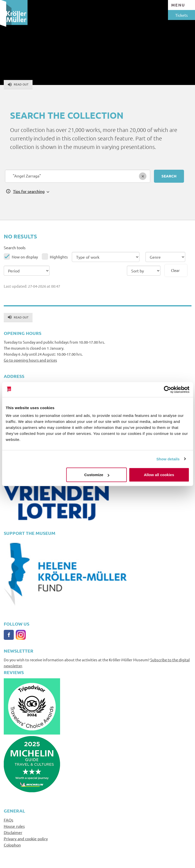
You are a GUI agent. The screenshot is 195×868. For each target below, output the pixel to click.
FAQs (9, 820)
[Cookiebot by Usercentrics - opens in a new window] (167, 389)
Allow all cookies (159, 475)
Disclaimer (13, 832)
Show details (168, 459)
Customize (97, 475)
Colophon (12, 845)
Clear (175, 270)
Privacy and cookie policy (26, 839)
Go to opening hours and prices (30, 360)
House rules (14, 826)
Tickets (181, 15)
